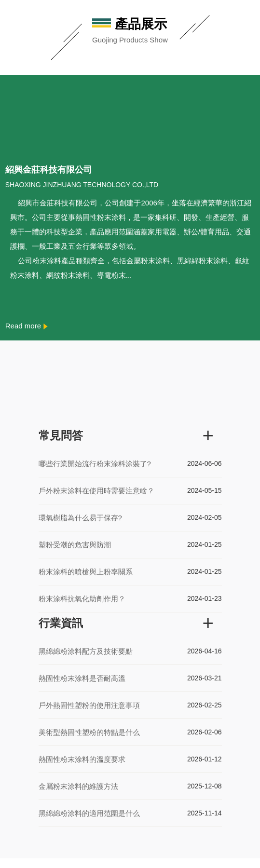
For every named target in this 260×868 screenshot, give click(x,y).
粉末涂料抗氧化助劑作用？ (82, 599)
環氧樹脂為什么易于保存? (80, 518)
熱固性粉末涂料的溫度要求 (82, 759)
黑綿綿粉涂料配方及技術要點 (86, 651)
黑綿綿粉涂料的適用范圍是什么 (89, 813)
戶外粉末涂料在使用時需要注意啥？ (96, 491)
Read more (27, 326)
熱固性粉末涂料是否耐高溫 (82, 678)
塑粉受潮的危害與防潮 (75, 545)
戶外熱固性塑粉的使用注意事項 (89, 705)
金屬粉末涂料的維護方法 (78, 786)
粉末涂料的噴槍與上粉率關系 (86, 572)
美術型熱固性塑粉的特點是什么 (89, 732)
